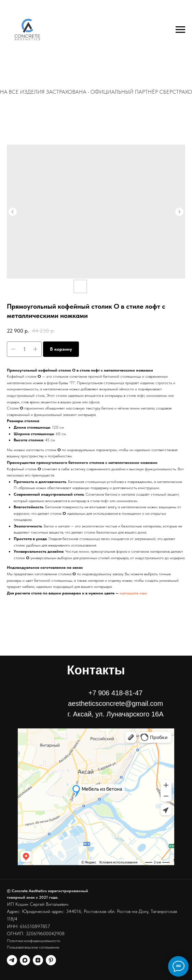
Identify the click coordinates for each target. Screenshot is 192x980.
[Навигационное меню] (180, 30)
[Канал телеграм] (12, 960)
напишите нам (133, 593)
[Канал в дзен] (38, 960)
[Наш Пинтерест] (51, 960)
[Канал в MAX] (25, 960)
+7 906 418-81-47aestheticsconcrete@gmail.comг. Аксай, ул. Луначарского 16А (116, 703)
